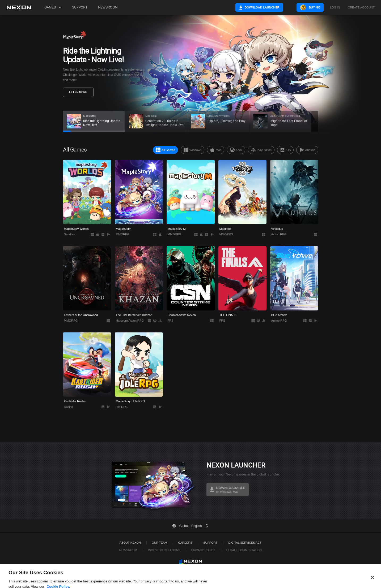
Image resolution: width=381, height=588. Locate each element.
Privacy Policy (203, 550)
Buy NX (308, 7)
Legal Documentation (244, 550)
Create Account (361, 8)
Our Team (159, 543)
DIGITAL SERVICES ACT (245, 543)
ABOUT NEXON (130, 543)
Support (80, 7)
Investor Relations (164, 550)
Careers (185, 543)
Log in (335, 8)
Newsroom (108, 7)
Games (53, 7)
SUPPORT (210, 543)
